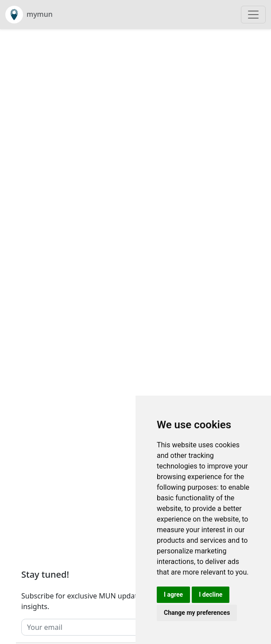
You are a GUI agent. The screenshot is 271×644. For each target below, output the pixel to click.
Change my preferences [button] (197, 613)
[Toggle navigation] (253, 15)
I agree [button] (173, 594)
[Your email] (117, 627)
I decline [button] (211, 594)
